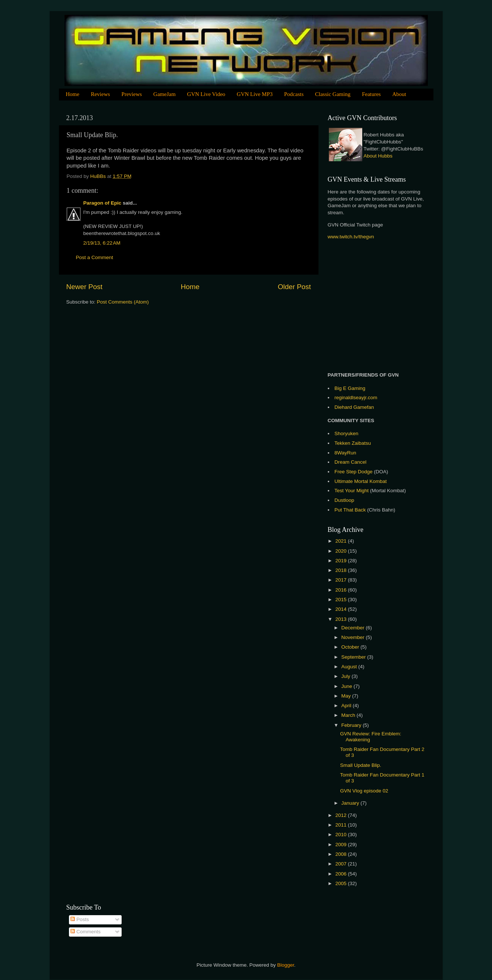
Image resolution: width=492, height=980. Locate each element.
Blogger (286, 965)
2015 (341, 600)
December (354, 628)
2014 (341, 609)
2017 (341, 580)
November (354, 637)
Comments (85, 932)
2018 (341, 570)
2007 (341, 864)
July (347, 676)
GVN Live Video (206, 94)
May (347, 696)
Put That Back (351, 510)
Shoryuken (346, 433)
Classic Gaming (333, 94)
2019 (341, 561)
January (351, 803)
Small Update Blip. (361, 765)
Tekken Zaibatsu (353, 443)
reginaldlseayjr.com (356, 398)
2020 (341, 551)
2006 (341, 874)
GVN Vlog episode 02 (364, 791)
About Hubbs (378, 156)
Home (72, 94)
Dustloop (344, 500)
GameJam (165, 94)
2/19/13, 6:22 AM (102, 243)
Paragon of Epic (103, 203)
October (351, 647)
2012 (341, 815)
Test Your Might (351, 491)
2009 (341, 845)
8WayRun (345, 453)
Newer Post (85, 287)
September (354, 657)
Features (371, 94)
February (352, 725)
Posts (80, 919)
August (350, 667)
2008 (341, 854)
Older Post (294, 287)
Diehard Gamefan (354, 407)
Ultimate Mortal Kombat (361, 481)
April (347, 706)
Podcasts (294, 94)
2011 (341, 825)
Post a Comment (95, 257)
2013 (341, 619)
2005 (341, 883)
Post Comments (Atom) (123, 302)
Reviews (100, 94)
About (399, 94)
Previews (132, 94)
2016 (341, 590)
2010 (341, 835)
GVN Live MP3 (255, 94)
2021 (341, 541)
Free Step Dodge (354, 472)
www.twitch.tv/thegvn (351, 237)
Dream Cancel (350, 462)
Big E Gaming (350, 388)
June (348, 686)
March (349, 715)
